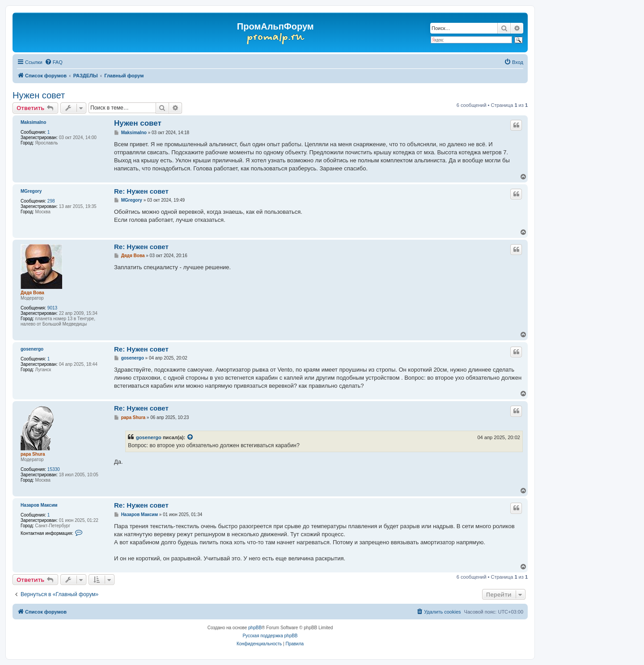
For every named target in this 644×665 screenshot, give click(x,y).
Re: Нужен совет (141, 191)
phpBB (255, 628)
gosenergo (32, 349)
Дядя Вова (32, 293)
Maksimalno (33, 122)
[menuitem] (54, 62)
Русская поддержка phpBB (270, 636)
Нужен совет (39, 95)
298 (51, 201)
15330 (54, 469)
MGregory (31, 191)
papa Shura (33, 454)
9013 (52, 308)
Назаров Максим (39, 505)
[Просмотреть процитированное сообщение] (191, 437)
